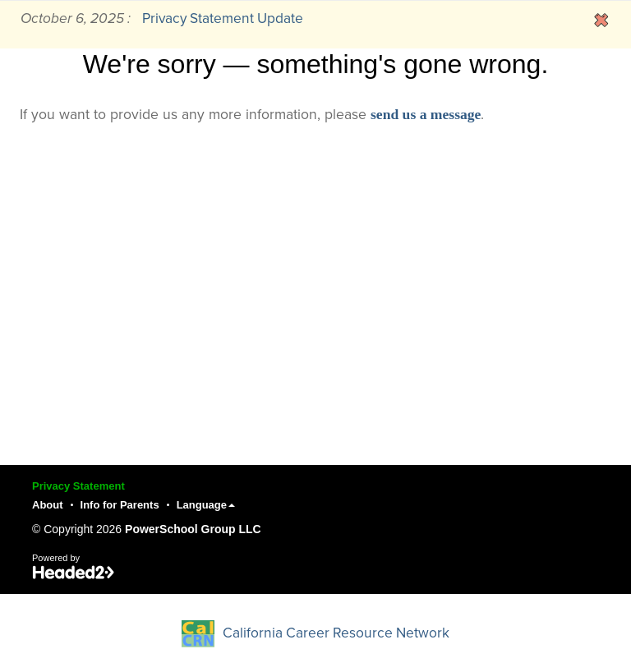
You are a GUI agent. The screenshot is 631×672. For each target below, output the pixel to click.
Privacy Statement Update (223, 18)
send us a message (426, 114)
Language (206, 505)
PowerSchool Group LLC (193, 529)
